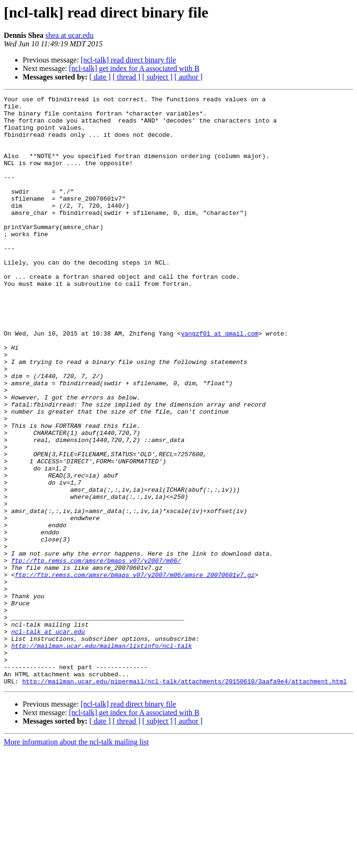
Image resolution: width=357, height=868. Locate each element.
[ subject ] (157, 77)
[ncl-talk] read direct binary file (129, 60)
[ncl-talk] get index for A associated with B (134, 68)
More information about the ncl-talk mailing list (76, 860)
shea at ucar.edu (70, 35)
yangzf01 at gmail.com (219, 381)
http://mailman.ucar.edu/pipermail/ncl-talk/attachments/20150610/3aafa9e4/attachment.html (184, 799)
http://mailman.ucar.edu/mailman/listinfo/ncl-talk (102, 756)
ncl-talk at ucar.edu (48, 739)
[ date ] (100, 77)
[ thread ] (126, 77)
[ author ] (189, 77)
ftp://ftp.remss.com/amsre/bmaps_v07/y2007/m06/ (96, 654)
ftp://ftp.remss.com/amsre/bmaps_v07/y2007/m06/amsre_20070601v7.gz (135, 671)
